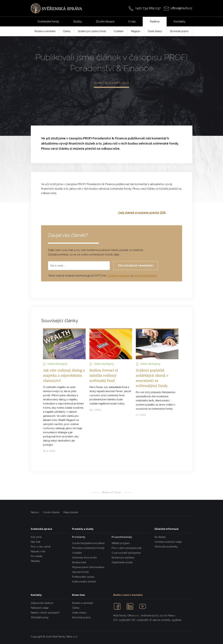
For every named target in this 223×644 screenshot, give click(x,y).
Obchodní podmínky (166, 547)
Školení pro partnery (123, 558)
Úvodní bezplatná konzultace (88, 543)
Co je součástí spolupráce (126, 553)
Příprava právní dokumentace (88, 567)
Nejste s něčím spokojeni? (45, 613)
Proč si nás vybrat (41, 547)
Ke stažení (160, 537)
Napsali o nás (38, 551)
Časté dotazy (79, 613)
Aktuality (35, 561)
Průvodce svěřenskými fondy (88, 548)
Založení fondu (80, 572)
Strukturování (79, 562)
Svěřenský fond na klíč (85, 558)
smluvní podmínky (145, 276)
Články (125, 83)
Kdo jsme (36, 537)
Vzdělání (77, 553)
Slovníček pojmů (81, 617)
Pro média (36, 556)
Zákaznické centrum (42, 603)
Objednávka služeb (122, 562)
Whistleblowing (40, 617)
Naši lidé (36, 542)
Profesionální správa (83, 577)
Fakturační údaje (40, 608)
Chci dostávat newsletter (136, 266)
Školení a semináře (83, 603)
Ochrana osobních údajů (168, 542)
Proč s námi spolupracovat (126, 548)
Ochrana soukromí (119, 276)
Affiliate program (121, 543)
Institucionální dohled (84, 582)
